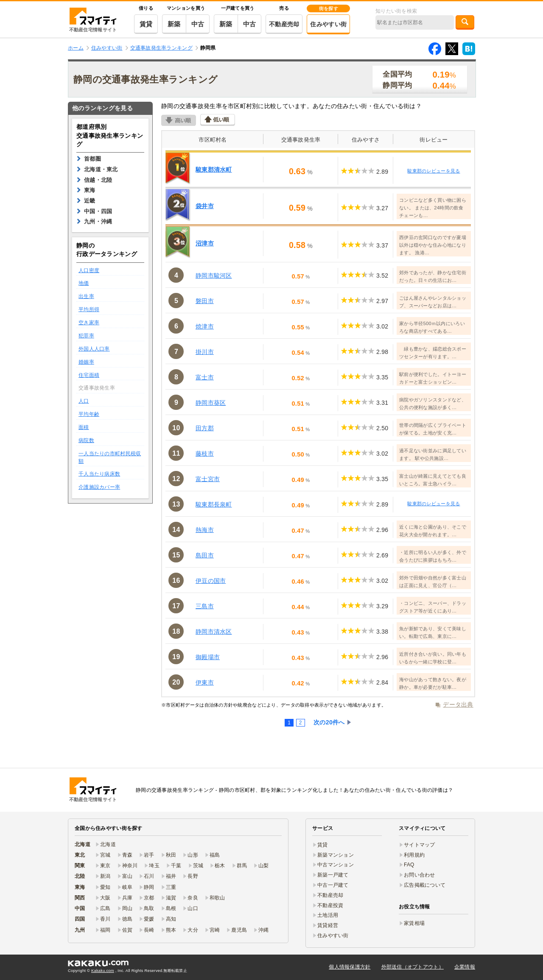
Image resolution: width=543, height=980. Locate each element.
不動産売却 (284, 24)
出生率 (86, 296)
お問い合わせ (420, 875)
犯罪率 (86, 336)
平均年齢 (89, 414)
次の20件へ (329, 722)
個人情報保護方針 (350, 967)
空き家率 (89, 323)
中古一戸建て (333, 885)
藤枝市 (205, 454)
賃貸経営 (328, 925)
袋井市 (205, 206)
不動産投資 (330, 905)
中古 (198, 24)
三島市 (205, 606)
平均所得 (89, 309)
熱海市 (205, 530)
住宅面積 (89, 375)
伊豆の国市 (211, 581)
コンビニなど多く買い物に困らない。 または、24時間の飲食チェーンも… (433, 208)
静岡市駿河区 (214, 276)
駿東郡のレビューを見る (434, 171)
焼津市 (205, 326)
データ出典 (458, 704)
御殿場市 (208, 657)
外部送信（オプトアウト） (413, 967)
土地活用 (328, 915)
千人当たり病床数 (99, 474)
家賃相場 (414, 923)
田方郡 (205, 428)
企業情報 (465, 967)
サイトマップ (420, 845)
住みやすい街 (328, 24)
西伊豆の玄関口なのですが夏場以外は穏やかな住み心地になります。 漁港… (433, 245)
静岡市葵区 (211, 403)
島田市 (205, 555)
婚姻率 (86, 362)
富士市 (205, 377)
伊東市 (205, 682)
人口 (84, 401)
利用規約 (414, 855)
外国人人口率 (94, 349)
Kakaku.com (103, 971)
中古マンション (336, 865)
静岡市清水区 (214, 632)
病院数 (86, 440)
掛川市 (205, 352)
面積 (84, 427)
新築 (174, 24)
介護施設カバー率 (99, 487)
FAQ (409, 865)
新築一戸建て (333, 875)
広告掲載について (425, 885)
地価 (84, 283)
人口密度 (89, 270)
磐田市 (205, 301)
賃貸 (146, 24)
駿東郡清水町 (214, 170)
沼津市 (205, 243)
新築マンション (336, 855)
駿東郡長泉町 (214, 504)
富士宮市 (208, 479)
